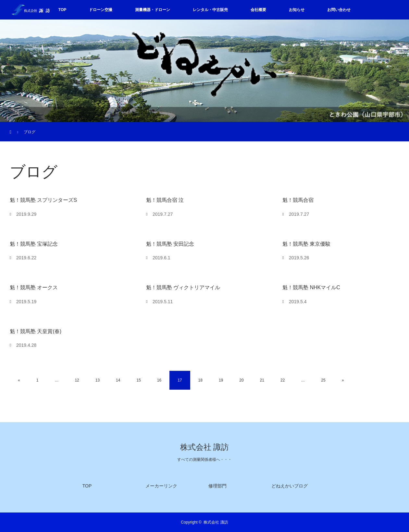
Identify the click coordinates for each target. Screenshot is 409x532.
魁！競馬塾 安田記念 (170, 244)
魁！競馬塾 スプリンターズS (43, 200)
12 (77, 380)
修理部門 (217, 486)
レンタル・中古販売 (210, 10)
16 (159, 380)
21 (262, 380)
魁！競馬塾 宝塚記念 (34, 244)
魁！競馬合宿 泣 (165, 200)
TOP (62, 10)
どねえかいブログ (290, 486)
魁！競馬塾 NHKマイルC (311, 287)
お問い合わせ (339, 10)
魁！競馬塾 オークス (34, 287)
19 (221, 380)
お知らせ (297, 10)
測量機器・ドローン (153, 10)
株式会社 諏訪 (204, 447)
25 (323, 380)
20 (241, 380)
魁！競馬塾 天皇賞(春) (36, 331)
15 (138, 380)
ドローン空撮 (101, 10)
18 (200, 380)
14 (118, 380)
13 (98, 380)
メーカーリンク (161, 486)
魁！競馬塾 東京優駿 (306, 244)
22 (283, 380)
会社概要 (258, 10)
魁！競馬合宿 (298, 200)
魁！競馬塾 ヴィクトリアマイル (183, 287)
